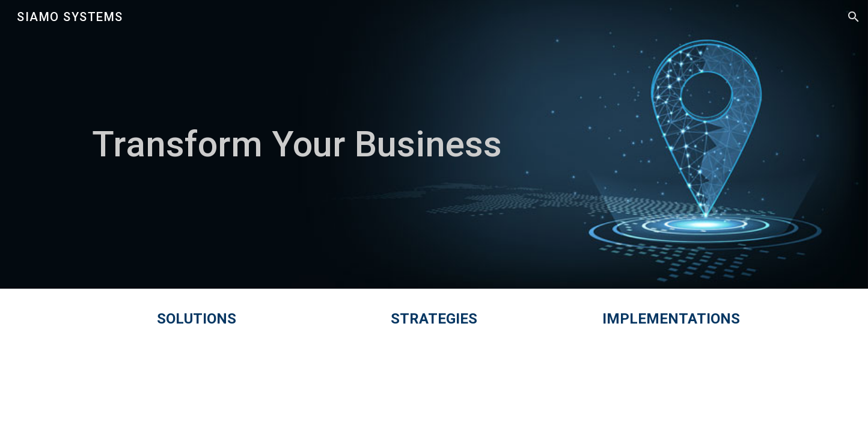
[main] (434, 144)
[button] (854, 17)
